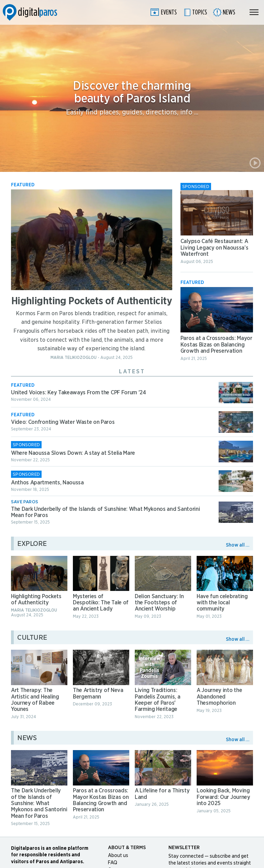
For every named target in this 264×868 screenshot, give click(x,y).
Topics (200, 12)
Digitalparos (30, 12)
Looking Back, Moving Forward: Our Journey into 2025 (223, 797)
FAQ (113, 863)
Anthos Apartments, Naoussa (47, 483)
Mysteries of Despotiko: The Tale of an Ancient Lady (101, 603)
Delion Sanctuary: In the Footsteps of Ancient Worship (159, 603)
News (229, 12)
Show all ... (238, 545)
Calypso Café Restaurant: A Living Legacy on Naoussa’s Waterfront (214, 248)
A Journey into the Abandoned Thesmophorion (219, 697)
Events (169, 12)
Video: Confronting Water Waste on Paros (63, 422)
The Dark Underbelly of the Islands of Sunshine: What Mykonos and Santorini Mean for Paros (39, 803)
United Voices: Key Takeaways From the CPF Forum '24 (79, 393)
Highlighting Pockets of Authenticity (92, 301)
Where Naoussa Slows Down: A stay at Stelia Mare (73, 453)
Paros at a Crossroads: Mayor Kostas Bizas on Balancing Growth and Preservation (216, 345)
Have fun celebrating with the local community (222, 603)
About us (118, 856)
